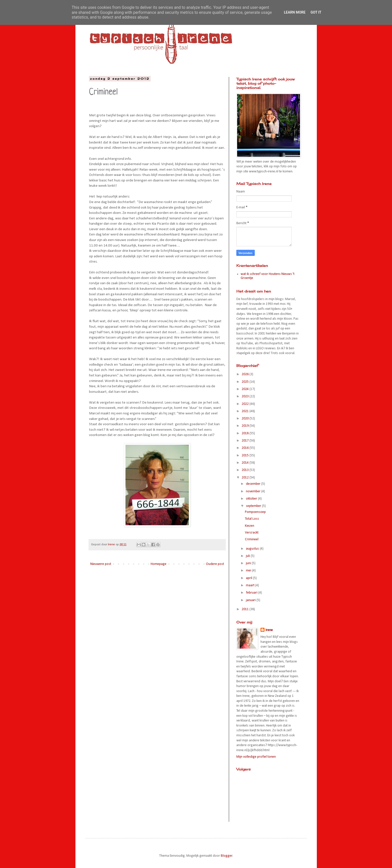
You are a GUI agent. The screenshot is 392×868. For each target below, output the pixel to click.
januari (251, 600)
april (249, 578)
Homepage (159, 564)
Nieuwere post (101, 564)
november (254, 491)
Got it (316, 12)
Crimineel (252, 539)
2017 (246, 441)
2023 (246, 396)
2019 (246, 426)
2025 (246, 382)
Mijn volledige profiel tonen (256, 757)
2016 (246, 448)
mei (249, 571)
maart (251, 585)
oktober (252, 499)
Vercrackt (252, 533)
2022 (246, 404)
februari (252, 593)
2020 (246, 419)
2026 (246, 374)
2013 (246, 470)
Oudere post (215, 564)
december (254, 484)
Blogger (227, 856)
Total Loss (252, 519)
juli (248, 556)
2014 (246, 463)
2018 (246, 433)
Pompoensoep (255, 512)
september (254, 506)
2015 (246, 455)
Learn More (295, 12)
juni (249, 563)
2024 (246, 389)
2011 (246, 609)
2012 (246, 478)
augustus (253, 549)
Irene (269, 630)
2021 (246, 411)
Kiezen (250, 526)
